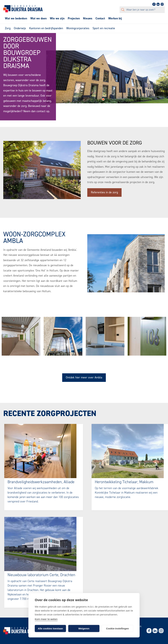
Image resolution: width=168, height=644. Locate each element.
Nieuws (88, 18)
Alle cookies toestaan (50, 628)
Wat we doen (38, 18)
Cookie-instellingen (117, 628)
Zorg (8, 28)
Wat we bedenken (16, 18)
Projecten (74, 18)
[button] (103, 101)
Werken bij (115, 18)
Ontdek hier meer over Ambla (84, 377)
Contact (100, 18)
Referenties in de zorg (104, 192)
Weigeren (84, 628)
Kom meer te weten (46, 619)
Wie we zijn (57, 18)
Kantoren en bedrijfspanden (46, 28)
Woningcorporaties (78, 28)
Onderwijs (20, 28)
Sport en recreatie (104, 28)
